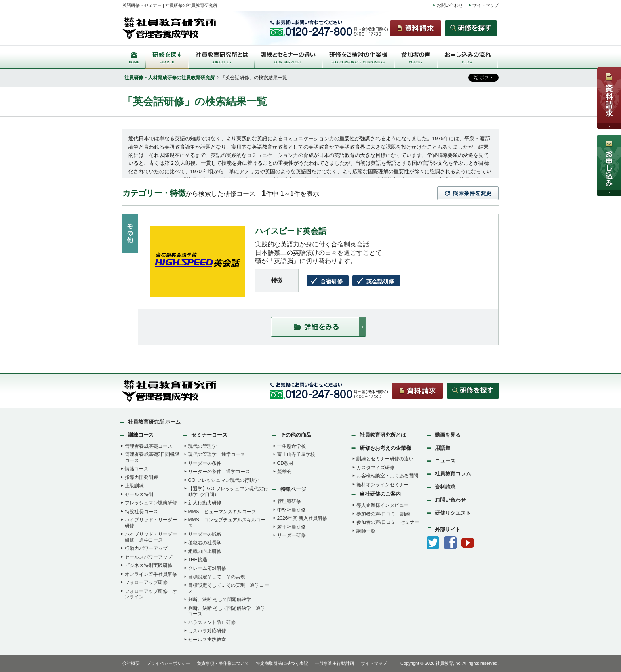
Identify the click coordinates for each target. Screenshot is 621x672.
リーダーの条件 (205, 463)
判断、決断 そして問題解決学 (220, 599)
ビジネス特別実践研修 (149, 565)
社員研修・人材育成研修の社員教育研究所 (170, 78)
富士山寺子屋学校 (296, 454)
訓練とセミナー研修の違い (385, 459)
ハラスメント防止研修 (212, 622)
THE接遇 (198, 560)
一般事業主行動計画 (334, 663)
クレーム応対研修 (207, 568)
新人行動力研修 (205, 503)
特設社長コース (141, 512)
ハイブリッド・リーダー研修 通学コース (151, 537)
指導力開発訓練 (141, 477)
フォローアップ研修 (146, 582)
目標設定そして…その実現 (217, 577)
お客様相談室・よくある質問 (387, 476)
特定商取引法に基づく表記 (282, 663)
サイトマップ (486, 5)
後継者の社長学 (205, 543)
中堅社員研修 (291, 510)
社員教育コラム (453, 474)
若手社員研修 (291, 527)
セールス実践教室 (207, 640)
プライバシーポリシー (168, 663)
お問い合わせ (450, 5)
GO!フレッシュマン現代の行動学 (223, 480)
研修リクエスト (453, 513)
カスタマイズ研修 (375, 468)
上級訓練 (134, 486)
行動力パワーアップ (146, 548)
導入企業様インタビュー (383, 505)
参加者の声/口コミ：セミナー (388, 522)
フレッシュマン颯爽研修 (151, 503)
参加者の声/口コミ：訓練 (383, 514)
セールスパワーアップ (149, 557)
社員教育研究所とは (383, 435)
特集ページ (293, 489)
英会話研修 (380, 281)
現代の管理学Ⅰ (205, 446)
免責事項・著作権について (223, 663)
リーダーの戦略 (205, 534)
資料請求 (445, 487)
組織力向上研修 (205, 551)
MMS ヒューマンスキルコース (222, 512)
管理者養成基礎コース (149, 446)
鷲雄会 (284, 472)
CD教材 (285, 463)
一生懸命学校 (291, 446)
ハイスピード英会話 (291, 231)
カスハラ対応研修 (207, 631)
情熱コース (137, 469)
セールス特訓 (139, 494)
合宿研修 (331, 281)
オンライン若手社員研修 (151, 574)
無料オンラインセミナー (383, 485)
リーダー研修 (291, 535)
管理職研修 (289, 501)
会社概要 (131, 663)
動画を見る (448, 435)
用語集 (443, 448)
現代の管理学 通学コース (217, 454)
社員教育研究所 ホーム (154, 422)
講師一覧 (366, 531)
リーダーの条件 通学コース (219, 472)
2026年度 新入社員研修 (302, 518)
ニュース (445, 461)
